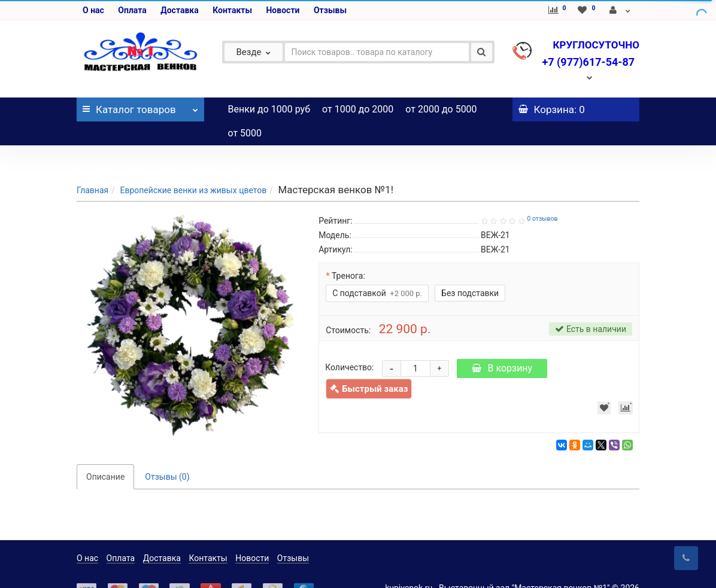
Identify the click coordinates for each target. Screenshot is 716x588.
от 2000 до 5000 (441, 109)
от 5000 (245, 133)
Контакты (232, 10)
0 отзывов (542, 195)
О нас (93, 10)
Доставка (179, 10)
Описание (105, 453)
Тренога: (348, 252)
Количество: (349, 343)
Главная (92, 166)
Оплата (132, 10)
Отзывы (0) (167, 453)
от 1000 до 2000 (358, 109)
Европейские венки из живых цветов (193, 166)
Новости (283, 10)
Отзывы (330, 10)
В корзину (502, 344)
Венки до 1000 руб (269, 109)
